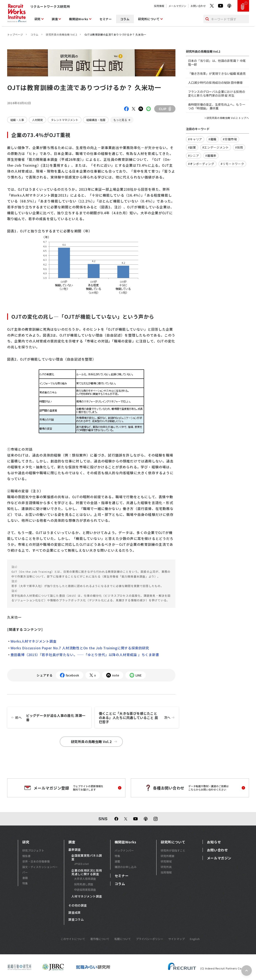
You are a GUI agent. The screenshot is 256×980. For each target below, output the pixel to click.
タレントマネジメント (65, 120)
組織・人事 (17, 120)
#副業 (192, 147)
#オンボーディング (201, 164)
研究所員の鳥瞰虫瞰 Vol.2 (61, 34)
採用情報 (159, 6)
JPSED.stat (81, 864)
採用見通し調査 (84, 884)
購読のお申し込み (126, 867)
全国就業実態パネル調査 (87, 857)
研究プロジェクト (33, 850)
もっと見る (120, 120)
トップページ (15, 34)
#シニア (194, 156)
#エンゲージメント (216, 147)
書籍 (25, 878)
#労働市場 (230, 139)
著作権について (100, 939)
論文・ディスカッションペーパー (40, 870)
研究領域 (166, 861)
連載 (117, 861)
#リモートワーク (232, 164)
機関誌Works (79, 19)
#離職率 (211, 156)
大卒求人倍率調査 (85, 879)
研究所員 (166, 867)
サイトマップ (176, 939)
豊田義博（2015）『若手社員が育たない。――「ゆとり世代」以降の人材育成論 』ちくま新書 (85, 655)
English (195, 939)
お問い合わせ (198, 6)
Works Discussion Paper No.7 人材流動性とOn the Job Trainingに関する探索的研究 (80, 648)
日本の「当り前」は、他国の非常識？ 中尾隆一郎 (217, 63)
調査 (55, 19)
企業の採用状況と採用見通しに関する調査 (87, 872)
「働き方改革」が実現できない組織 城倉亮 (217, 73)
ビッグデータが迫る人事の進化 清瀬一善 (46, 718)
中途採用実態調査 (85, 890)
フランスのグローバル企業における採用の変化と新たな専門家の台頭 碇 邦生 (217, 93)
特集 (25, 883)
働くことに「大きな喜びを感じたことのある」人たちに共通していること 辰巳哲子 (139, 718)
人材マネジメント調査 (87, 896)
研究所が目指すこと (173, 850)
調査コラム (76, 920)
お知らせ (214, 842)
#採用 (239, 147)
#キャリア (195, 139)
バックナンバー (124, 850)
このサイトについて (73, 939)
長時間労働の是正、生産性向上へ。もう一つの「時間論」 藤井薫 (217, 106)
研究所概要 (168, 856)
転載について (123, 939)
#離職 (212, 139)
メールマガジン (177, 6)
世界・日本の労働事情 (36, 861)
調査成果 (74, 913)
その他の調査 (78, 905)
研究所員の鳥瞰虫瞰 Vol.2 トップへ (228, 118)
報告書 (26, 856)
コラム (125, 19)
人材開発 (37, 120)
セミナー (106, 19)
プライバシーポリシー (150, 939)
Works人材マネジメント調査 (34, 641)
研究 (38, 19)
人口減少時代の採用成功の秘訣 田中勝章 (215, 83)
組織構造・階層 (96, 120)
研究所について (149, 19)
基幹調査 (74, 850)
